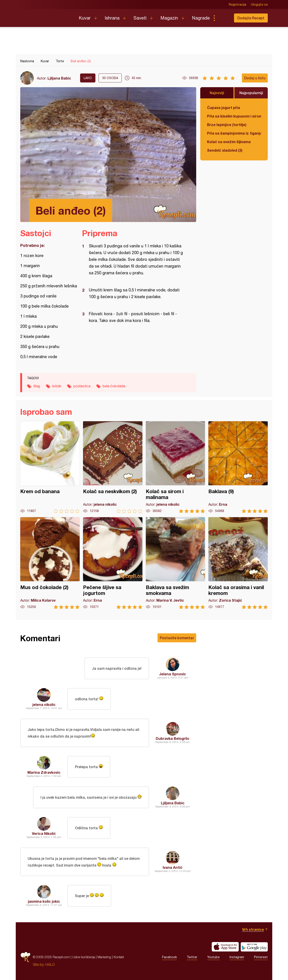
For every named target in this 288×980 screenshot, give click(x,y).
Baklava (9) (238, 467)
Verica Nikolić (44, 833)
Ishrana (112, 18)
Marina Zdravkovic (44, 772)
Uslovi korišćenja (84, 957)
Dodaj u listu (255, 78)
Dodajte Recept (251, 18)
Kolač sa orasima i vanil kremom (238, 563)
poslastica (82, 386)
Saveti (140, 18)
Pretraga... (223, 18)
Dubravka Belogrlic (173, 738)
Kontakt (119, 957)
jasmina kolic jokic (44, 901)
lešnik (57, 386)
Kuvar (85, 18)
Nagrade (201, 18)
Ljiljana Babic (59, 78)
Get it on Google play (254, 947)
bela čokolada (114, 386)
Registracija (237, 4)
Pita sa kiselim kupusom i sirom (234, 116)
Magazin (169, 18)
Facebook (169, 957)
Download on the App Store (225, 947)
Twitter (192, 957)
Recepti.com (46, 16)
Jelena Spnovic (173, 674)
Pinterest (261, 957)
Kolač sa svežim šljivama (229, 142)
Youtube (213, 957)
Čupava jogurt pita (224, 108)
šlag (37, 386)
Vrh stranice (253, 929)
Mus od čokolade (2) (50, 563)
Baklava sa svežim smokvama (175, 563)
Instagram (237, 957)
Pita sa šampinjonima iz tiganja (234, 133)
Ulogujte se (259, 4)
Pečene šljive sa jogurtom (113, 563)
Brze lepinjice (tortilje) (227, 125)
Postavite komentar (177, 638)
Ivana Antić (173, 867)
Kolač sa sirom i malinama (175, 467)
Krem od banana (50, 467)
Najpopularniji (251, 93)
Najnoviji (217, 93)
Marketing (104, 957)
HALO (50, 964)
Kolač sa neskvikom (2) (113, 467)
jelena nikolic (44, 704)
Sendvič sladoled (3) (225, 150)
